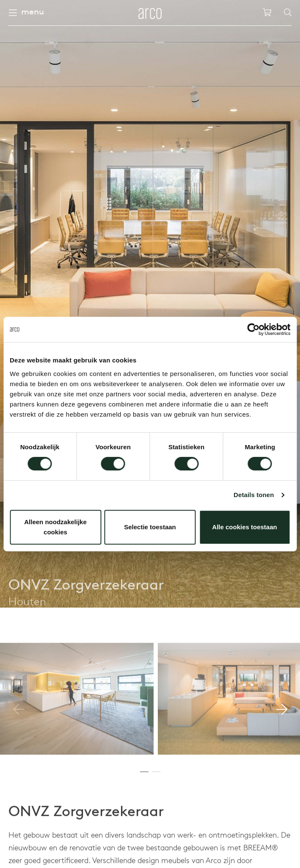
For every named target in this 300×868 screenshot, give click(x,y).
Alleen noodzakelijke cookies (55, 527)
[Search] (288, 13)
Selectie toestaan (150, 527)
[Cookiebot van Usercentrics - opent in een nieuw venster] (253, 329)
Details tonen (254, 495)
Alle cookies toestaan (244, 527)
